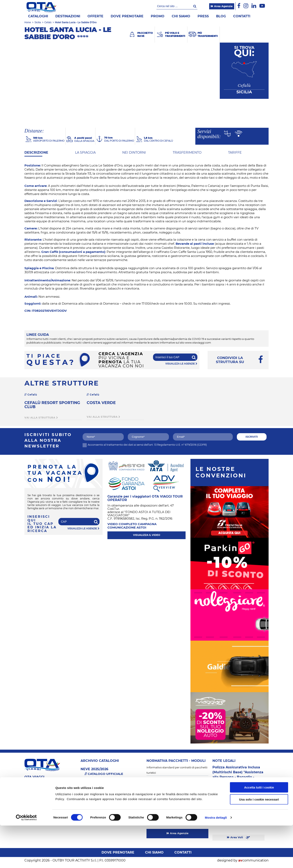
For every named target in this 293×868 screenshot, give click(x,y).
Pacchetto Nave (91, 801)
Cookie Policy (155, 798)
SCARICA (113, 779)
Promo (158, 16)
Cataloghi (38, 16)
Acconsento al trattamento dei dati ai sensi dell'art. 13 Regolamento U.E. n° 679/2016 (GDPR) (145, 445)
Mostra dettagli (216, 860)
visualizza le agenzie (181, 364)
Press (203, 16)
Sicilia (38, 22)
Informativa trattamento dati (165, 804)
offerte (95, 16)
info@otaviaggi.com (40, 801)
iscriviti (252, 437)
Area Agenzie (222, 6)
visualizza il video (147, 535)
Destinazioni (68, 16)
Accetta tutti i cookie (259, 830)
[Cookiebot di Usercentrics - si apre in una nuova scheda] (26, 860)
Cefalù (48, 22)
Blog (221, 16)
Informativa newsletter (161, 809)
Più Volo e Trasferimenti (96, 806)
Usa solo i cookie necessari (259, 842)
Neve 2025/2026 (91, 817)
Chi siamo (181, 16)
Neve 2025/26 (222, 792)
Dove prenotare (127, 16)
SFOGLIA (91, 779)
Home (28, 22)
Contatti (242, 16)
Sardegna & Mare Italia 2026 (99, 796)
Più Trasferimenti (92, 811)
